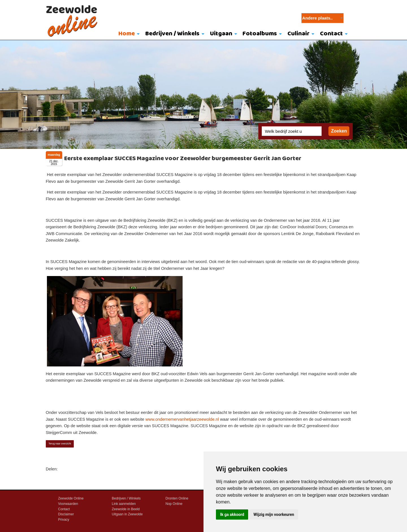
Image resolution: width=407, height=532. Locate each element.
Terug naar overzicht (60, 444)
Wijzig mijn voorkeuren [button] (274, 514)
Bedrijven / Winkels (172, 34)
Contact (331, 34)
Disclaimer (66, 514)
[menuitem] (128, 34)
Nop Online (174, 504)
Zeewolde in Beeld (126, 509)
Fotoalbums (260, 34)
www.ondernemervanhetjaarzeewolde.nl (182, 419)
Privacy (64, 520)
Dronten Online (177, 498)
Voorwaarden (68, 504)
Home (127, 34)
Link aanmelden (124, 504)
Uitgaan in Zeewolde (127, 514)
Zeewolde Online (71, 498)
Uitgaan (221, 34)
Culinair (298, 34)
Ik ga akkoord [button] (232, 514)
